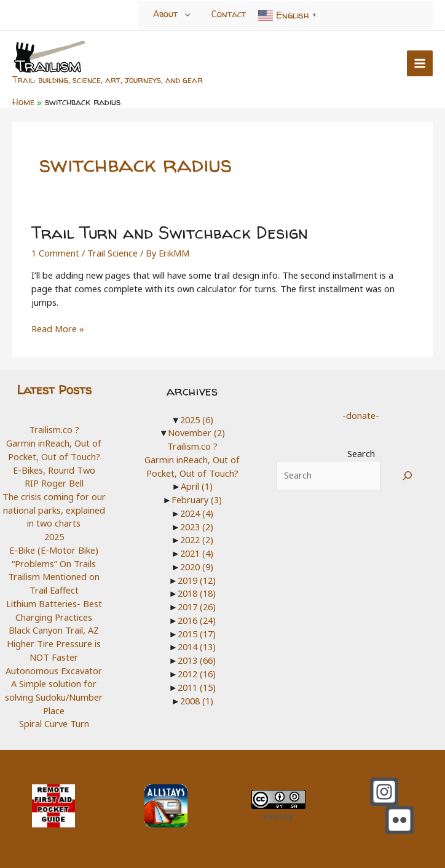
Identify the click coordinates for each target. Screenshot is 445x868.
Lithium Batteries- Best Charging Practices (54, 610)
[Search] (408, 475)
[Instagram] (384, 792)
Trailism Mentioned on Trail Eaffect (54, 583)
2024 (197, 513)
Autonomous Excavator (54, 670)
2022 (197, 540)
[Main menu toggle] (420, 63)
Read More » (58, 329)
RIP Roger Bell (54, 483)
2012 (197, 673)
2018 (197, 593)
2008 (197, 700)
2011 (197, 687)
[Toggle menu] (188, 15)
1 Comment (55, 253)
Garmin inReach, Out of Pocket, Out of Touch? (54, 450)
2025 (54, 536)
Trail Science (112, 253)
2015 (197, 633)
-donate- (361, 415)
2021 (197, 553)
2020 (197, 567)
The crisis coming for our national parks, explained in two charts (54, 510)
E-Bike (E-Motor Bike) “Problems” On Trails (54, 557)
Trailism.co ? (54, 429)
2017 (197, 607)
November (196, 432)
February (197, 500)
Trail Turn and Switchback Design (170, 233)
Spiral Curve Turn (54, 723)
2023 (197, 526)
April (197, 486)
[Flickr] (400, 820)
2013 (197, 660)
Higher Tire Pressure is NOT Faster (54, 650)
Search (361, 453)
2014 (197, 647)
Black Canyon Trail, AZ (54, 630)
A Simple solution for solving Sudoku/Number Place (54, 697)
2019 (197, 579)
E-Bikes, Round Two (54, 469)
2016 (197, 620)
